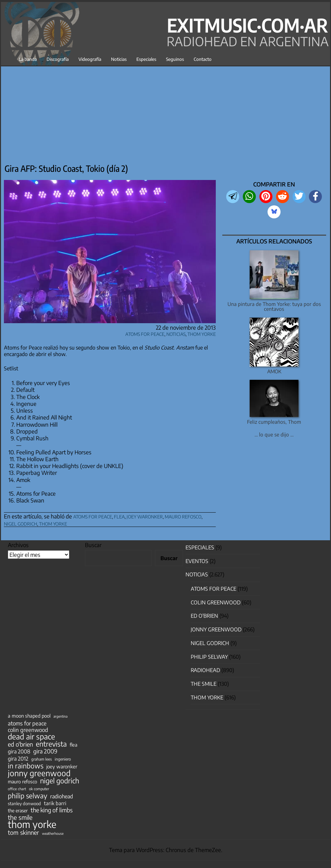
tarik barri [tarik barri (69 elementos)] (55, 803)
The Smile (204, 684)
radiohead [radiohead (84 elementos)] (62, 796)
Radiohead (205, 670)
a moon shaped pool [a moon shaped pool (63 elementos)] (29, 716)
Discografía (58, 59)
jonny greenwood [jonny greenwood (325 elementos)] (39, 773)
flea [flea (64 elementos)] (74, 745)
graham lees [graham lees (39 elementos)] (41, 759)
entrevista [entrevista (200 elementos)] (51, 744)
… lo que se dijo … (274, 434)
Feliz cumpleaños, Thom (274, 422)
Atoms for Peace (145, 333)
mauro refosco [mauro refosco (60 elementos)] (22, 781)
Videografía (90, 59)
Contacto (203, 59)
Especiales (146, 59)
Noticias (119, 59)
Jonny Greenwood (216, 629)
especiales (200, 547)
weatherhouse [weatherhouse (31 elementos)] (53, 833)
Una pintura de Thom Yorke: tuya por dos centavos (274, 306)
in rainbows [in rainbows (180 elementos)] (26, 766)
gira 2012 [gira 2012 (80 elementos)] (18, 759)
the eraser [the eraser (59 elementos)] (18, 810)
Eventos (197, 561)
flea (119, 516)
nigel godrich (21, 523)
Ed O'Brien (204, 616)
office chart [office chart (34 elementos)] (17, 789)
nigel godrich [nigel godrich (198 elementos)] (60, 781)
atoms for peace (93, 516)
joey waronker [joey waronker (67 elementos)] (62, 766)
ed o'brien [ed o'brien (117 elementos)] (20, 744)
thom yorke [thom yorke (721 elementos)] (32, 824)
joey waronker (145, 516)
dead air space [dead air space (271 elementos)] (31, 737)
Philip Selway (209, 657)
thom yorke (53, 523)
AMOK (274, 371)
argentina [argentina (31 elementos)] (60, 716)
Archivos (18, 545)
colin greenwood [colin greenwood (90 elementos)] (28, 730)
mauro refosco (183, 516)
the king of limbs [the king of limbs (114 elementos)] (52, 810)
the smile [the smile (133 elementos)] (20, 817)
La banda (28, 59)
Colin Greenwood (216, 602)
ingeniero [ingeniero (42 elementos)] (63, 759)
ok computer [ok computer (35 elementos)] (39, 789)
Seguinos (175, 59)
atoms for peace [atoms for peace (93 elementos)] (27, 723)
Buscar (93, 545)
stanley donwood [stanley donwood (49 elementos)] (24, 803)
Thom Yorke (202, 333)
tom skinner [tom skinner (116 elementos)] (23, 833)
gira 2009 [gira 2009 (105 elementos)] (45, 751)
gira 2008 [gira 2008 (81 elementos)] (19, 751)
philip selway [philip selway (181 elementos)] (28, 796)
